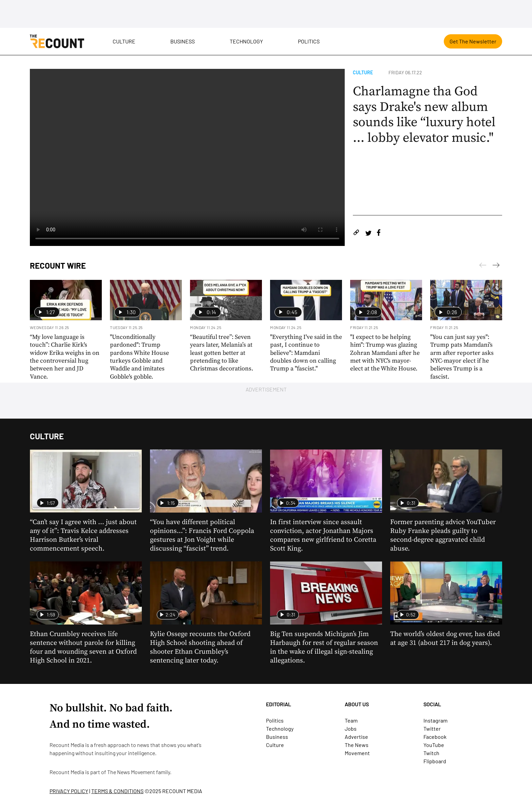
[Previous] (496, 266)
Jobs (351, 728)
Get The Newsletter (473, 41)
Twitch (431, 753)
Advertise (356, 737)
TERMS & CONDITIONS (117, 791)
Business (183, 41)
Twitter (432, 728)
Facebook (435, 737)
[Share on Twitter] (368, 234)
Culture (124, 41)
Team (351, 720)
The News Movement (131, 772)
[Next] (483, 266)
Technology (246, 41)
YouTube (434, 745)
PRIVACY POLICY (69, 791)
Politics (309, 41)
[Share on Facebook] (379, 234)
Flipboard (435, 761)
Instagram (435, 720)
